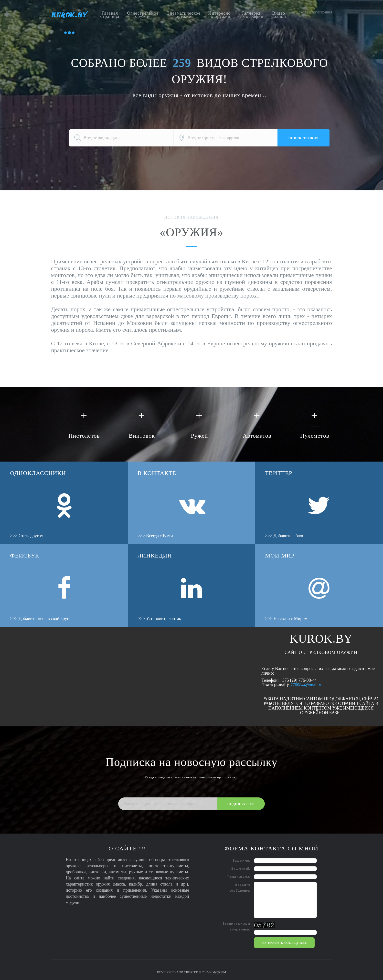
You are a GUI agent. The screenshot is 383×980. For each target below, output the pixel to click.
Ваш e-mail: (241, 868)
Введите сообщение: (240, 887)
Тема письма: (239, 877)
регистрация (322, 12)
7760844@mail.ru (306, 685)
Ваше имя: (241, 860)
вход (303, 12)
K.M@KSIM (218, 972)
